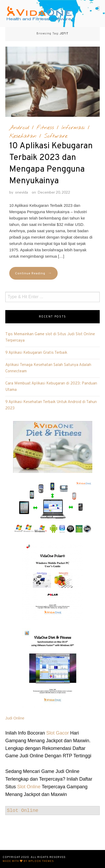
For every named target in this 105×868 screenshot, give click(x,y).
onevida (22, 192)
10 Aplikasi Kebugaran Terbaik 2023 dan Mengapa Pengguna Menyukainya (51, 164)
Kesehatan (23, 136)
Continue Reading (33, 273)
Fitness (45, 128)
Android (19, 128)
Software (56, 136)
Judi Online (15, 718)
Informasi (73, 128)
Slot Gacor (58, 733)
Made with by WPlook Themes (28, 861)
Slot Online (29, 787)
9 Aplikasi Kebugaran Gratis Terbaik (36, 353)
